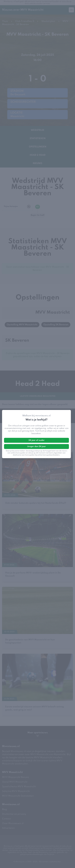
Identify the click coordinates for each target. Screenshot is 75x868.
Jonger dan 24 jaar (36, 447)
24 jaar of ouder (37, 440)
